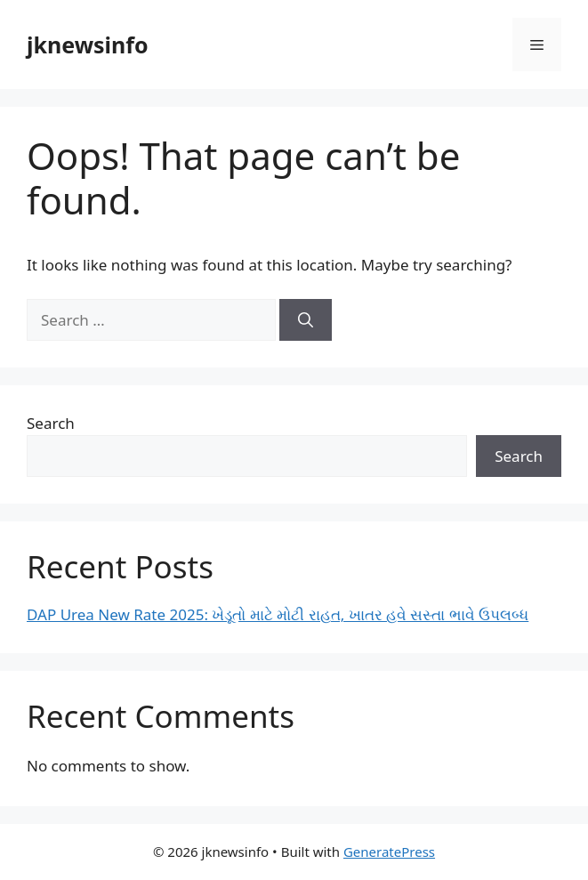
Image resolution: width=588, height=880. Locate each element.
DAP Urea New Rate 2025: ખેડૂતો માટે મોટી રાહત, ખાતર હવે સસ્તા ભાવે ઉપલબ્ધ (278, 614)
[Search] (306, 320)
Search (51, 423)
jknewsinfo (88, 44)
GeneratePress (389, 852)
